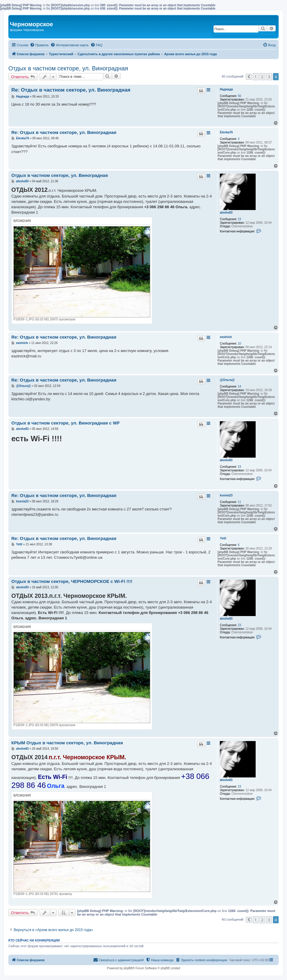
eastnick (226, 337)
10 (239, 344)
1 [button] (255, 77)
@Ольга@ (227, 380)
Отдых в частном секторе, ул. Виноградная (68, 68)
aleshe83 (226, 213)
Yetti (223, 538)
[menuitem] (39, 45)
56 (239, 96)
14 (239, 386)
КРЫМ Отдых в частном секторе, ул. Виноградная (67, 743)
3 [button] (269, 77)
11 (239, 502)
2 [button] (262, 77)
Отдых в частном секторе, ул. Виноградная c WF (66, 423)
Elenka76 (226, 132)
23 (239, 219)
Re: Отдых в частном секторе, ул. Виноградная (71, 90)
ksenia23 (226, 495)
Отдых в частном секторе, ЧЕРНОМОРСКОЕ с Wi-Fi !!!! (72, 581)
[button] (249, 77)
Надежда (226, 89)
